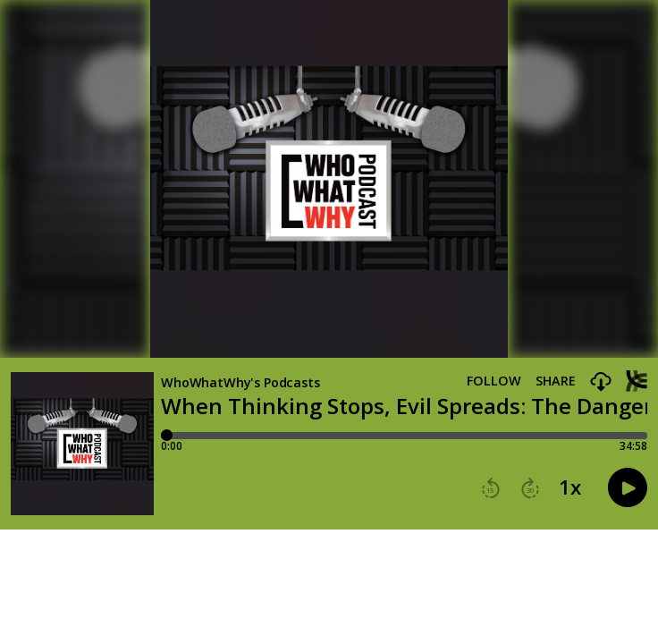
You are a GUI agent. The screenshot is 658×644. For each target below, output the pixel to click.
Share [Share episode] (556, 381)
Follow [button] (494, 381)
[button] (601, 382)
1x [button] (570, 487)
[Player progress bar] (404, 436)
